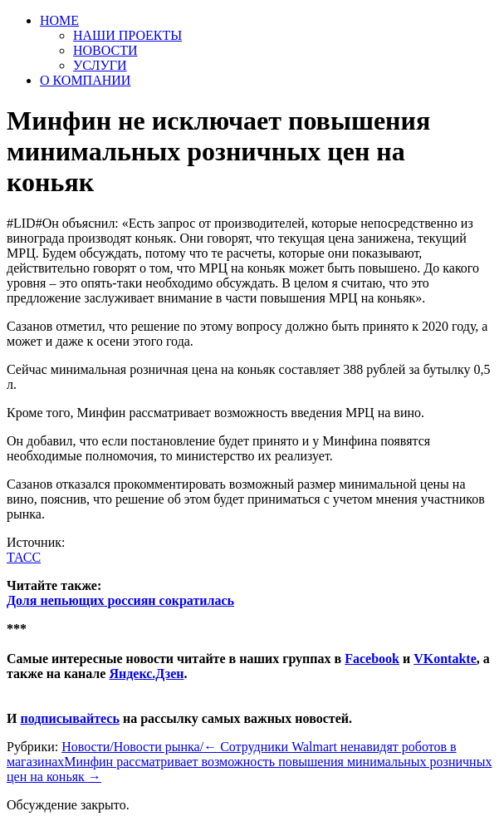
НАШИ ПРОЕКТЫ (127, 35)
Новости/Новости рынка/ (132, 747)
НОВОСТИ (105, 50)
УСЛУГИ (100, 65)
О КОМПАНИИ (85, 80)
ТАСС (24, 557)
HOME (59, 20)
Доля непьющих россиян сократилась (120, 600)
